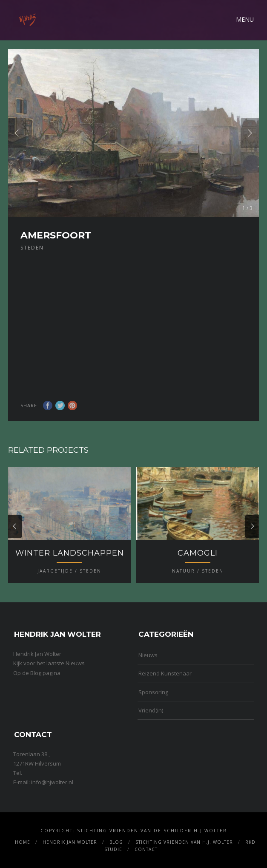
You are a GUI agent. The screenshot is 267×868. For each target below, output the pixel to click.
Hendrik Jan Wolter (70, 842)
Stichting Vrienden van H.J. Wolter (184, 842)
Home (23, 842)
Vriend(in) (151, 710)
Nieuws (148, 655)
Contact (146, 849)
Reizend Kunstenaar (165, 673)
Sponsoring (153, 692)
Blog (116, 842)
